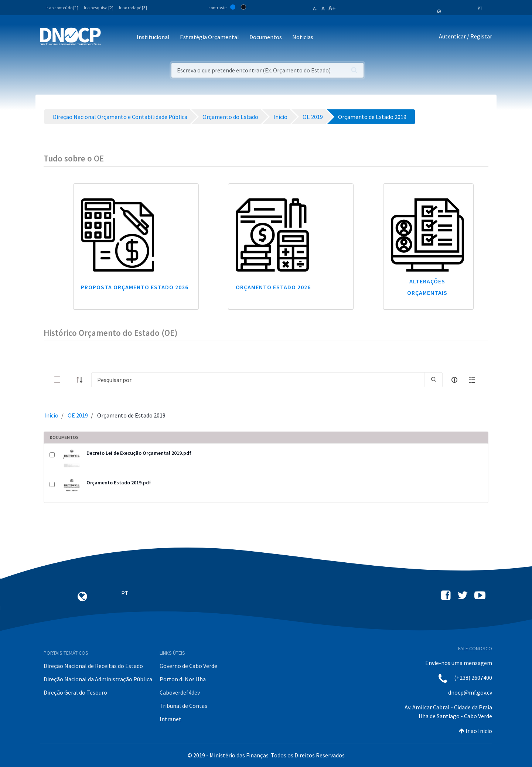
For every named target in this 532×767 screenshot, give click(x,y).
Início (51, 415)
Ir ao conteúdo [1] (62, 8)
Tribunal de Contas (183, 706)
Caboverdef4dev (180, 692)
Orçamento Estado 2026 (273, 287)
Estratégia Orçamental (209, 37)
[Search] (258, 380)
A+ (332, 8)
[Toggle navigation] (111, 38)
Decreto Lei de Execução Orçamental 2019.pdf (139, 453)
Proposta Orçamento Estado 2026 (135, 287)
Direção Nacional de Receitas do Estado (93, 666)
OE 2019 (78, 415)
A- (315, 8)
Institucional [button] (153, 37)
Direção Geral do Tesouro (75, 692)
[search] (434, 380)
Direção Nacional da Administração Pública (98, 679)
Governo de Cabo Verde (188, 666)
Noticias (303, 37)
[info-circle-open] (454, 380)
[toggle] (69, 380)
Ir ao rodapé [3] (133, 8)
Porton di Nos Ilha (183, 679)
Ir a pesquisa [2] (99, 8)
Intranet (170, 719)
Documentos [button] (266, 37)
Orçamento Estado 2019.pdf (119, 483)
